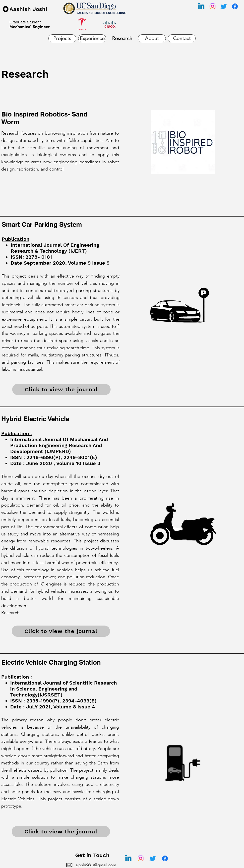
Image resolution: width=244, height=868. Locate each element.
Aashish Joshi (28, 9)
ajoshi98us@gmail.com (96, 865)
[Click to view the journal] (61, 389)
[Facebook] (235, 6)
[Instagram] (213, 6)
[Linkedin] (201, 6)
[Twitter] (224, 6)
